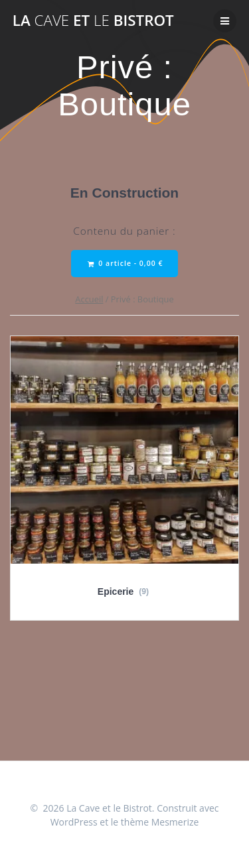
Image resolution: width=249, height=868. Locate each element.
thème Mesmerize (160, 822)
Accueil (89, 299)
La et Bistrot (93, 21)
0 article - (125, 264)
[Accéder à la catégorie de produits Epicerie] (124, 473)
